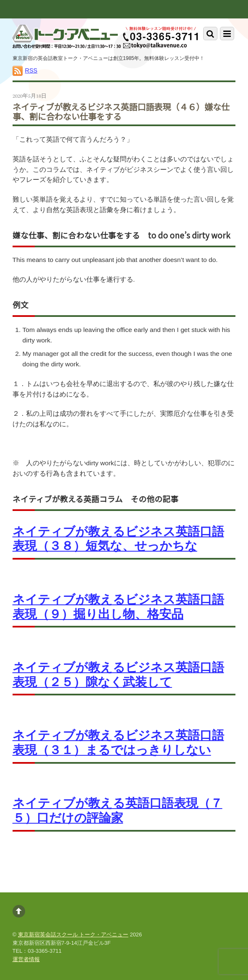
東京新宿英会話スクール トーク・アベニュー (73, 935)
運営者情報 (26, 959)
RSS (31, 70)
